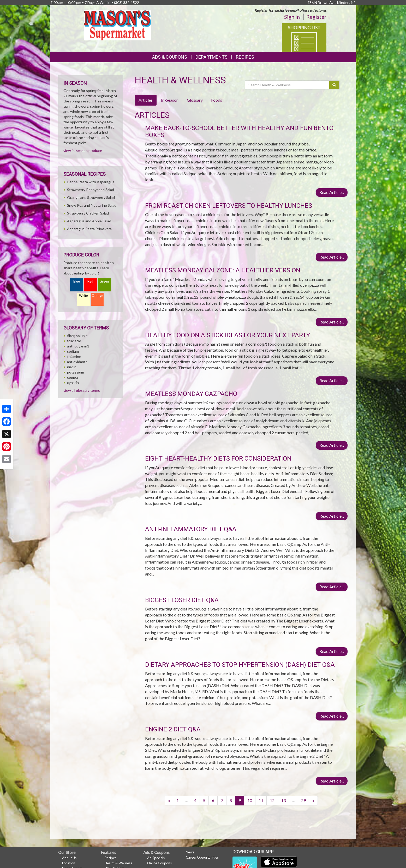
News (190, 852)
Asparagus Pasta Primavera (89, 229)
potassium (76, 372)
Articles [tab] (146, 100)
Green (104, 281)
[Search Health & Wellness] (288, 85)
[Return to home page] (118, 25)
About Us (69, 858)
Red (90, 281)
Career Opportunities (202, 857)
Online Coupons (159, 863)
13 (283, 800)
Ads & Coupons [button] (170, 57)
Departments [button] (211, 57)
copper (73, 377)
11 (261, 800)
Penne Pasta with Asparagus (91, 182)
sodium (73, 351)
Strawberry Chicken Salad (88, 213)
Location (69, 863)
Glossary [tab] (195, 100)
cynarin (73, 383)
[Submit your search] (334, 85)
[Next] (313, 801)
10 (250, 800)
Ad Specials (156, 858)
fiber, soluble (77, 336)
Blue (77, 281)
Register (316, 17)
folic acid (74, 341)
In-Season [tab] (170, 100)
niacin (72, 367)
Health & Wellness (118, 863)
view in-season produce (83, 151)
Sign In (292, 17)
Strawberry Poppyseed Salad (91, 190)
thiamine (74, 356)
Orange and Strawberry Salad (91, 197)
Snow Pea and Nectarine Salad (92, 205)
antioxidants (77, 362)
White (83, 296)
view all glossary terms (82, 390)
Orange (97, 296)
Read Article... (332, 192)
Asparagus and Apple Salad (89, 221)
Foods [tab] (217, 100)
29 (303, 800)
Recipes (245, 57)
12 (272, 800)
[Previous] (169, 801)
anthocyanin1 (78, 346)
